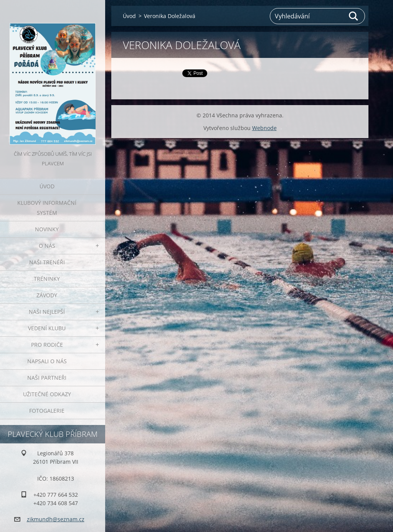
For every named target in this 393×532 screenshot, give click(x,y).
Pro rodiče (47, 345)
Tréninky (47, 279)
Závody (47, 295)
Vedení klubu (47, 328)
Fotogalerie (47, 411)
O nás (47, 246)
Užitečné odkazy (47, 394)
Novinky (47, 229)
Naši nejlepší (47, 312)
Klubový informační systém (47, 208)
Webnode (264, 128)
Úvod (47, 186)
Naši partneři (47, 378)
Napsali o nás (47, 361)
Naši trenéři (47, 262)
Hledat (354, 16)
